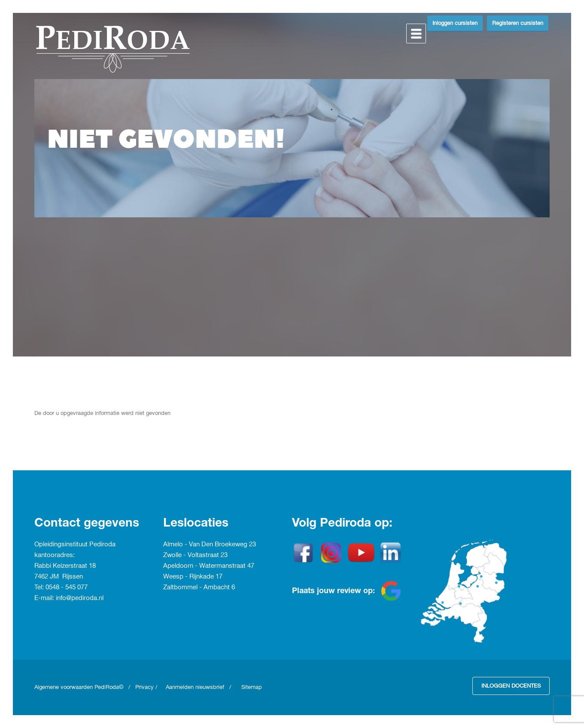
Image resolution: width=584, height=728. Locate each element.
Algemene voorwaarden (64, 687)
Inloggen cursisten (455, 23)
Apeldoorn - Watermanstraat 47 (209, 566)
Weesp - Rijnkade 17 (193, 577)
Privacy (144, 687)
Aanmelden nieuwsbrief (195, 687)
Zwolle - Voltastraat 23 (195, 555)
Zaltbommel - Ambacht (197, 588)
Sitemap (252, 687)
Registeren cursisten (518, 23)
